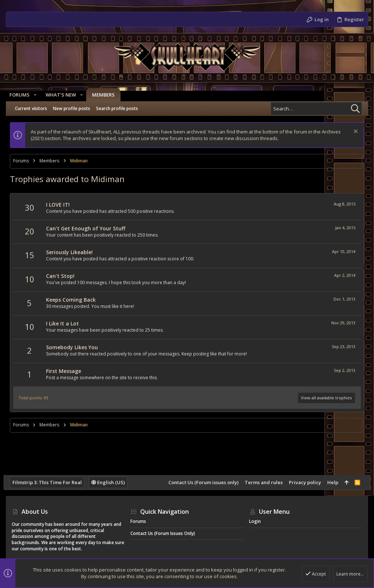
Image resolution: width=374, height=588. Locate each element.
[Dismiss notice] (353, 132)
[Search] (316, 109)
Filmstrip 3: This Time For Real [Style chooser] (49, 482)
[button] (37, 95)
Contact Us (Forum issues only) (201, 482)
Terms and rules (262, 482)
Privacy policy (303, 482)
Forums (138, 521)
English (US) (110, 482)
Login (255, 521)
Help (331, 482)
